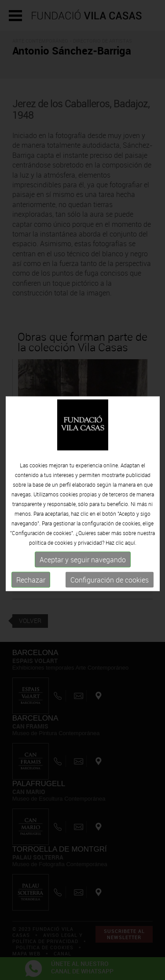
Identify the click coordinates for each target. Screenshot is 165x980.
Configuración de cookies (110, 584)
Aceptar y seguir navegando (83, 564)
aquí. (131, 546)
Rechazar (31, 584)
